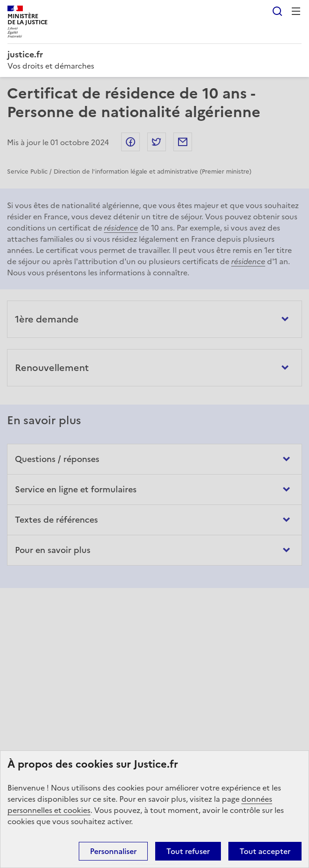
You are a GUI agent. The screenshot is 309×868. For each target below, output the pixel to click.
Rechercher (277, 11)
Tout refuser (188, 851)
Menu (296, 11)
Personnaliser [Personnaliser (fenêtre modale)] (113, 851)
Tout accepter (265, 851)
